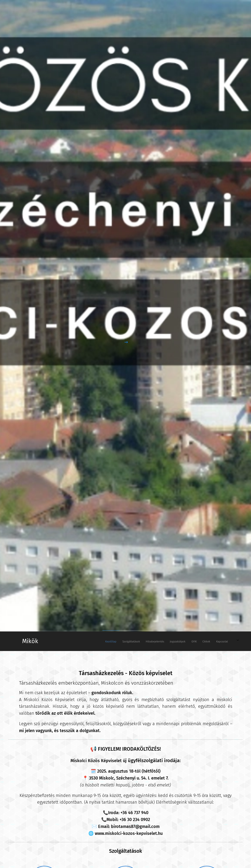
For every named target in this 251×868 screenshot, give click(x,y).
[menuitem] (178, 641)
